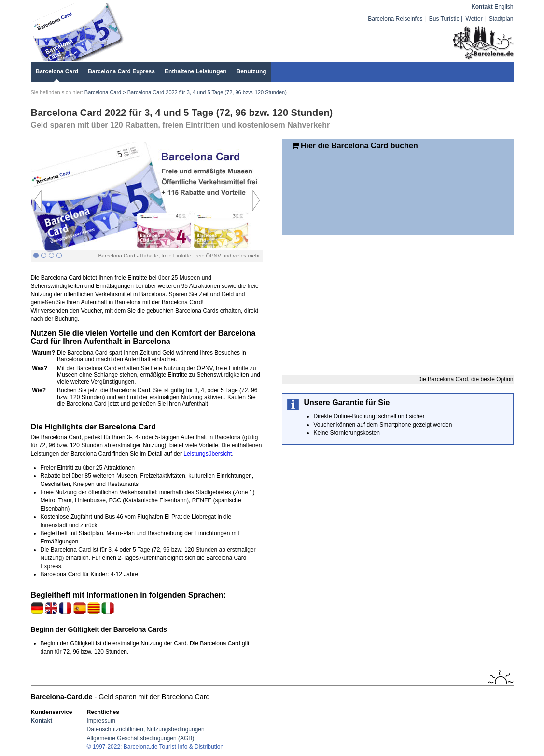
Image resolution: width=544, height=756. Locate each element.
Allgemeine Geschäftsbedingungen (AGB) (141, 738)
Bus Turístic (444, 19)
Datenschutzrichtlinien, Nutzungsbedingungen (146, 729)
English (504, 7)
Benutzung (251, 71)
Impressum (101, 721)
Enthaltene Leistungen (196, 71)
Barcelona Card (57, 71)
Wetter (474, 19)
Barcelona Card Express (121, 71)
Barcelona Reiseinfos (395, 19)
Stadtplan (501, 19)
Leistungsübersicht (208, 454)
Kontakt (482, 7)
